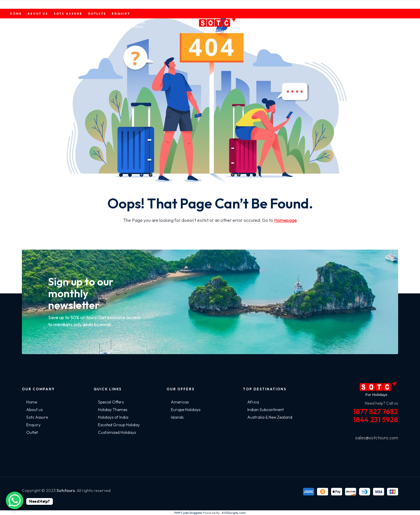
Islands (177, 417)
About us (34, 410)
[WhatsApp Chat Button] (15, 500)
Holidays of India (113, 417)
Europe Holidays (186, 410)
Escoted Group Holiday (119, 425)
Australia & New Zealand (270, 417)
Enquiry (33, 425)
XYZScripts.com (234, 513)
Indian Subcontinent (266, 410)
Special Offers (111, 402)
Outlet (32, 432)
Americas (180, 402)
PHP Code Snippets (188, 513)
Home (32, 402)
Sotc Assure (37, 417)
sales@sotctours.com (377, 438)
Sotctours (66, 490)
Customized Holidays (117, 432)
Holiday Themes (113, 410)
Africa (253, 402)
